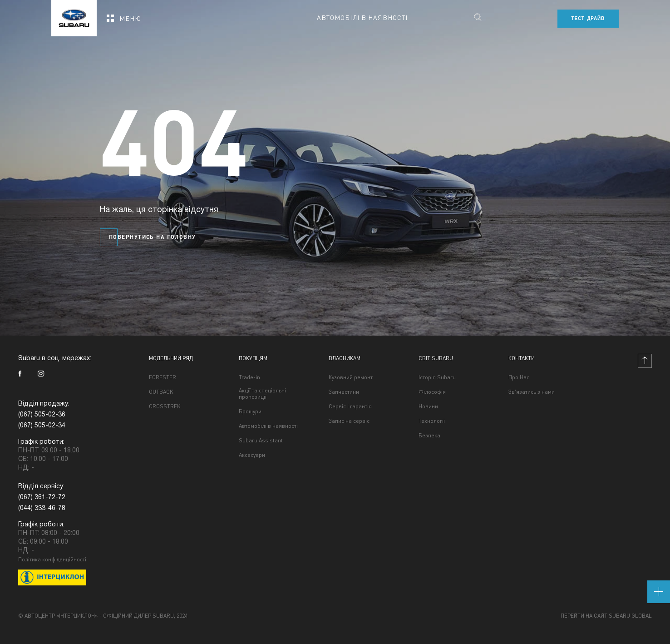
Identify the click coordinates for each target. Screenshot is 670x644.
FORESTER (163, 377)
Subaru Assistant (261, 441)
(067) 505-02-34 (42, 426)
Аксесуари (252, 455)
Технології (432, 421)
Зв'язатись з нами (532, 392)
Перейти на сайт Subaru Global (606, 616)
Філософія (432, 392)
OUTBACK (161, 392)
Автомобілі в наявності (362, 17)
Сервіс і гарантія (350, 406)
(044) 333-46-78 (42, 508)
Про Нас (519, 377)
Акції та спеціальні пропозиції (262, 394)
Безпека (429, 436)
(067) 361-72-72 (42, 498)
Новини (428, 406)
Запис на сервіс (349, 421)
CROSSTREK (165, 406)
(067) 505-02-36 (42, 415)
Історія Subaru (437, 377)
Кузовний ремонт (351, 377)
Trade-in (249, 377)
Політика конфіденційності (52, 559)
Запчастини (344, 392)
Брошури (250, 411)
